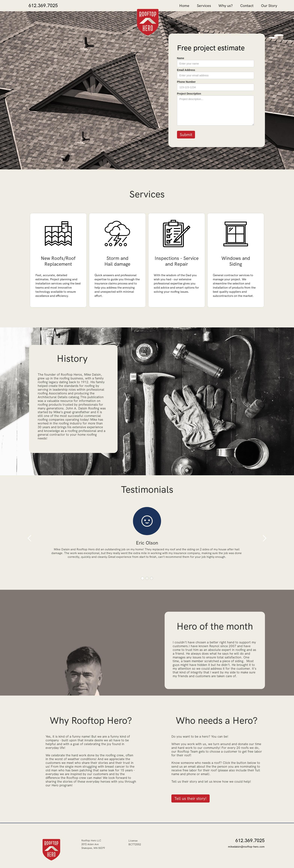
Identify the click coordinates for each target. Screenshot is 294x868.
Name (181, 58)
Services (204, 6)
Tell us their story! (190, 798)
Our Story (269, 6)
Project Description (189, 94)
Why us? (226, 6)
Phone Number (186, 82)
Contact (247, 6)
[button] (30, 538)
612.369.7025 (43, 6)
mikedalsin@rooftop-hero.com (246, 847)
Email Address (186, 70)
